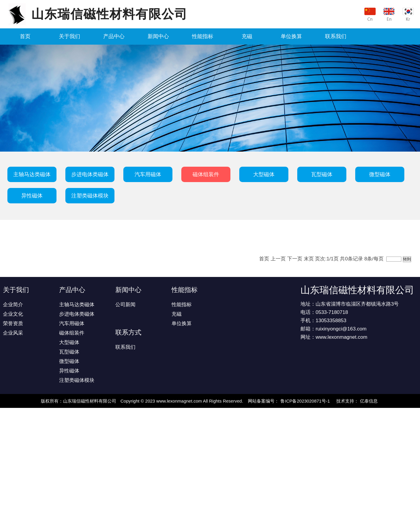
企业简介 (13, 305)
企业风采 (13, 333)
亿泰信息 (369, 401)
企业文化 (13, 314)
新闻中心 (158, 36)
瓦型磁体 (322, 174)
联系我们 (336, 36)
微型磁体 (380, 174)
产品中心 (114, 36)
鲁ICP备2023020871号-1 (305, 401)
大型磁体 (264, 174)
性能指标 (203, 36)
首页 (25, 36)
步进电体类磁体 (90, 174)
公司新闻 (125, 305)
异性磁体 (32, 196)
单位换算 (291, 36)
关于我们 (70, 36)
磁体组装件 (206, 174)
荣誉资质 (13, 324)
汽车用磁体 (148, 174)
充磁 (247, 36)
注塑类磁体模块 (90, 196)
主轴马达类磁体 (32, 174)
